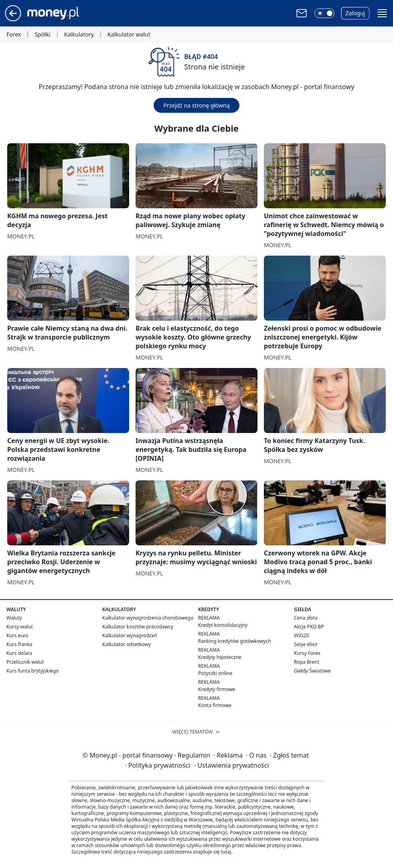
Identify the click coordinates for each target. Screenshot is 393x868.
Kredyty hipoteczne (220, 657)
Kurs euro (17, 635)
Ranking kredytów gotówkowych (235, 641)
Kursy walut (20, 627)
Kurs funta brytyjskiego (32, 671)
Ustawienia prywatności (231, 765)
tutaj (226, 852)
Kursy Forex (307, 653)
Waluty (14, 618)
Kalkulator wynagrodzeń (130, 635)
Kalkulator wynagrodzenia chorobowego (148, 618)
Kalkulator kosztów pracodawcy (138, 627)
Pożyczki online (215, 673)
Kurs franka (19, 644)
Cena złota (306, 618)
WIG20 (302, 635)
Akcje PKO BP (309, 627)
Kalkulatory (79, 35)
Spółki (42, 35)
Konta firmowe (215, 705)
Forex (14, 35)
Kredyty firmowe (217, 689)
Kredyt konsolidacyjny (223, 625)
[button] (382, 13)
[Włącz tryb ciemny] (324, 13)
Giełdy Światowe (312, 671)
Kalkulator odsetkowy (127, 644)
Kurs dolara (19, 653)
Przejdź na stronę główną (196, 105)
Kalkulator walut (129, 35)
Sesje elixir (306, 644)
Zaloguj (356, 13)
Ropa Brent (307, 662)
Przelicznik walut (25, 662)
